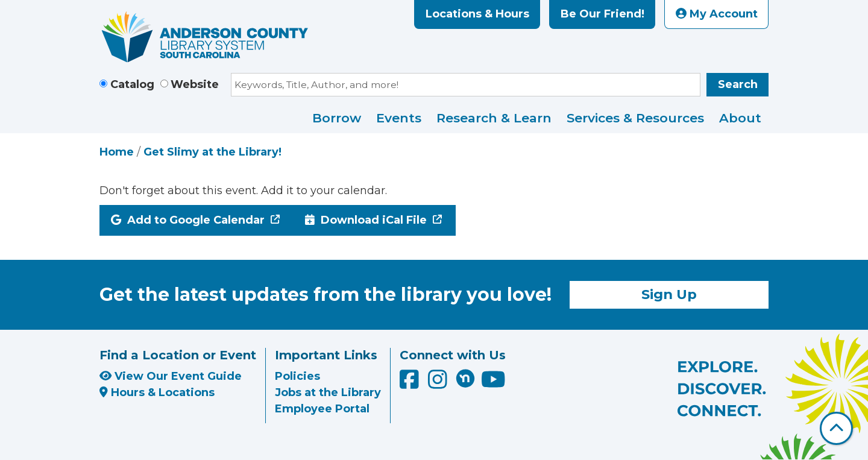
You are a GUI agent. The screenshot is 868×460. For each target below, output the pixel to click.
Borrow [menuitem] (337, 118)
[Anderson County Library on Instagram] (439, 383)
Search (738, 84)
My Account (717, 14)
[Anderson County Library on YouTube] (493, 383)
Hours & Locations (157, 392)
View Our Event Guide (171, 376)
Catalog (132, 84)
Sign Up (669, 294)
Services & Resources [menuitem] (635, 118)
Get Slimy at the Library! (212, 152)
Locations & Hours (477, 14)
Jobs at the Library (328, 392)
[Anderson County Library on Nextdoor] (465, 378)
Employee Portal (322, 409)
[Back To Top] (836, 428)
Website (195, 84)
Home (117, 152)
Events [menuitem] (399, 118)
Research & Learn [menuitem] (494, 118)
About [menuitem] (740, 118)
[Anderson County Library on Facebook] (411, 383)
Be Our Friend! (602, 14)
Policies (297, 376)
